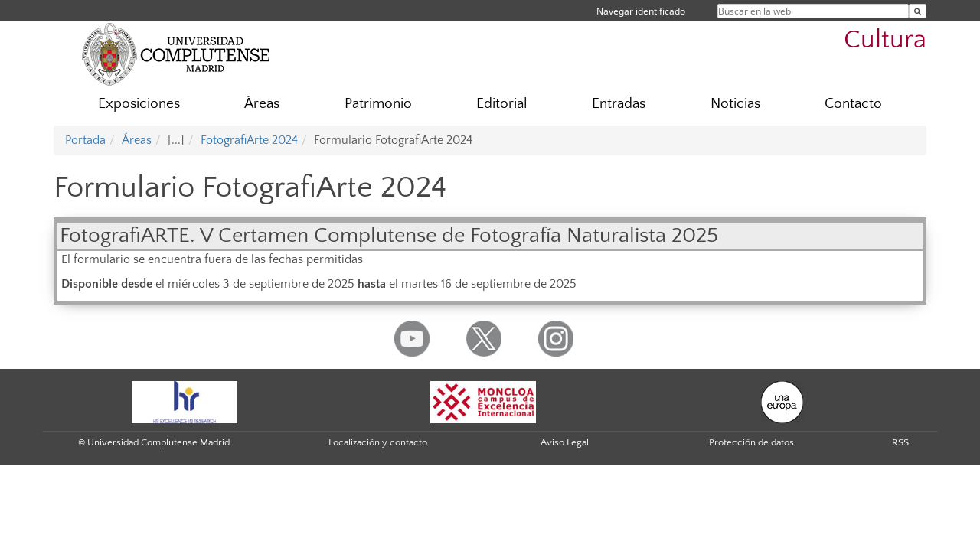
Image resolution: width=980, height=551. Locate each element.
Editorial (502, 104)
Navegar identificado (641, 11)
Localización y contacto (378, 442)
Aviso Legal (565, 442)
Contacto (853, 104)
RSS (900, 442)
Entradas (619, 104)
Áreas (262, 104)
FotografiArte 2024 (249, 140)
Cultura (885, 40)
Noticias (735, 104)
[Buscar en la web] (918, 11)
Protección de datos (751, 442)
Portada (85, 140)
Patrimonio (378, 104)
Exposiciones (139, 104)
